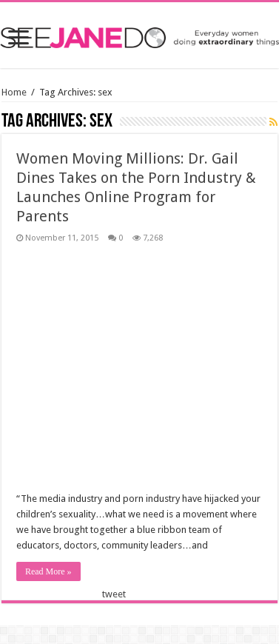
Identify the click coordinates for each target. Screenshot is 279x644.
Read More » (48, 571)
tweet (114, 594)
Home (14, 92)
